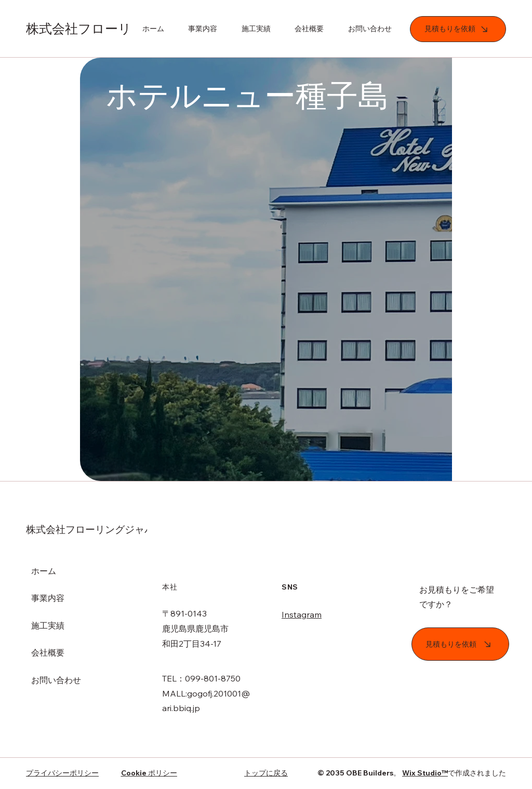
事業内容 (48, 598)
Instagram (302, 614)
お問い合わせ (56, 680)
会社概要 (48, 652)
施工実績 (48, 625)
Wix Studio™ (425, 773)
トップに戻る (266, 773)
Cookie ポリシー (149, 773)
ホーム (44, 571)
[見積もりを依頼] (458, 29)
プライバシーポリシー (62, 773)
